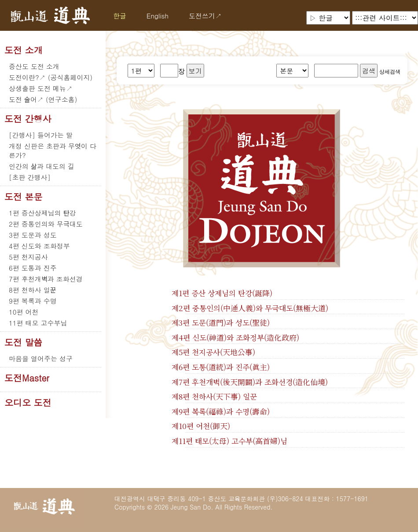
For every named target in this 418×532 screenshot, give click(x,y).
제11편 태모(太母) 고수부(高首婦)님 (229, 441)
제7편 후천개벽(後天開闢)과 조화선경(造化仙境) (250, 382)
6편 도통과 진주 (33, 268)
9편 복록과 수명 (33, 301)
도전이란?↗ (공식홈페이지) (51, 77)
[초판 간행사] (30, 177)
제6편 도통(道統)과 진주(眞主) (221, 367)
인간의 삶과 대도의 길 (42, 166)
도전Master (27, 378)
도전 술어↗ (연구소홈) (43, 99)
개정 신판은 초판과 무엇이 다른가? (53, 150)
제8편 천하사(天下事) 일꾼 (214, 396)
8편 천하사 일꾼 (33, 290)
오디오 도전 (28, 403)
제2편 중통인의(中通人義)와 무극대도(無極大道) (250, 308)
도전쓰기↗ (205, 16)
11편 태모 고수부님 (38, 323)
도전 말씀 (23, 342)
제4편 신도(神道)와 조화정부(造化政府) (235, 338)
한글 (120, 16)
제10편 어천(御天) (201, 426)
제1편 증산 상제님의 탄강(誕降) (222, 293)
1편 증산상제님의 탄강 (42, 213)
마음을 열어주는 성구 (41, 358)
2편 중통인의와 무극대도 (46, 224)
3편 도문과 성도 (33, 235)
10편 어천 (24, 312)
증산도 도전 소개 (34, 66)
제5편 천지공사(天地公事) (213, 352)
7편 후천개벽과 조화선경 (46, 279)
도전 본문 (24, 197)
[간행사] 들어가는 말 (41, 135)
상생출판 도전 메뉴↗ (41, 88)
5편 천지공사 (28, 257)
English (158, 16)
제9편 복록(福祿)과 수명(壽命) (221, 411)
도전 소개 (24, 50)
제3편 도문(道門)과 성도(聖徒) (221, 323)
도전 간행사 (28, 119)
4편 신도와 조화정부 (39, 246)
